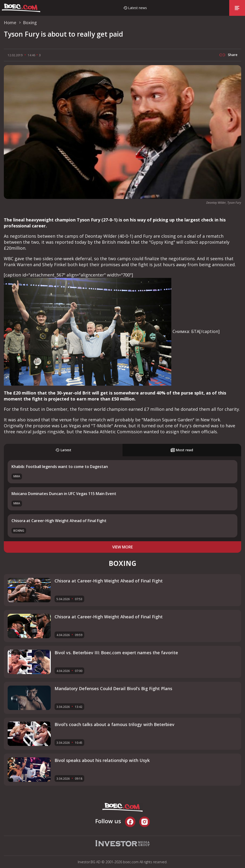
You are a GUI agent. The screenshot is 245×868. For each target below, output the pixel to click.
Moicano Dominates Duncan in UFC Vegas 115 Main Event (64, 494)
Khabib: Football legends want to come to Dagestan (60, 467)
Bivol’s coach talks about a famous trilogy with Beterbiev (114, 724)
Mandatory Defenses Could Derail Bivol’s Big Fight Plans (113, 688)
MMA (17, 476)
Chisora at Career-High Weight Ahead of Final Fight (59, 521)
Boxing (19, 531)
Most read (182, 450)
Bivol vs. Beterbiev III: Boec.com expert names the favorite (116, 653)
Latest (63, 450)
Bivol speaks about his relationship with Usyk (102, 760)
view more (122, 547)
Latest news (137, 8)
